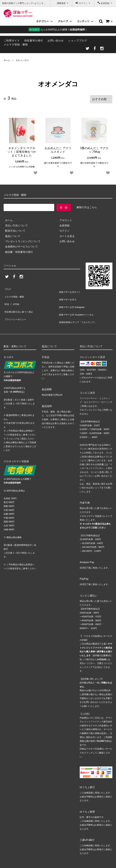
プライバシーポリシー (16, 308)
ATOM (14, 297)
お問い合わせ (56, 41)
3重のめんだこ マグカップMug (94, 149)
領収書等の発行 (34, 41)
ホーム (7, 60)
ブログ (7, 287)
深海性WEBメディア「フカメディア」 (80, 311)
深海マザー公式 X (68, 295)
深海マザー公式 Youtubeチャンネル (78, 306)
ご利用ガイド (12, 41)
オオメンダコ (22, 60)
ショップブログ (78, 41)
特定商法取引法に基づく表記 (20, 303)
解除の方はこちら (87, 206)
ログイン (83, 3)
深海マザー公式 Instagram (73, 300)
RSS (6, 297)
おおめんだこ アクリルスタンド (58, 149)
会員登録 (105, 3)
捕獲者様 (61, 3)
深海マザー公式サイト (71, 290)
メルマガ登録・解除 (16, 44)
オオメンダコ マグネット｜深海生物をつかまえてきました (22, 150)
